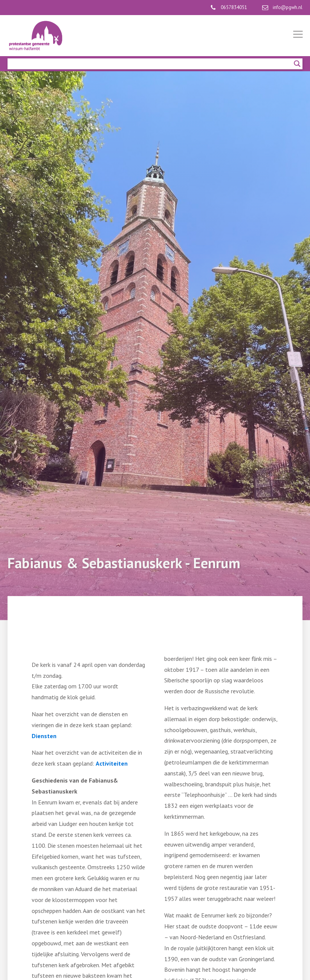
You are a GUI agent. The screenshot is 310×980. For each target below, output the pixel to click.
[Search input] (152, 64)
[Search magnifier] (297, 64)
